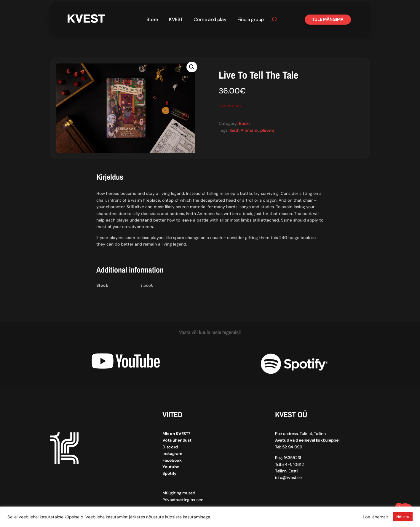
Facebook (172, 460)
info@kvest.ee (288, 477)
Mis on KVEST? (176, 434)
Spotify (169, 473)
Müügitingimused (179, 493)
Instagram (172, 453)
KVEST (176, 20)
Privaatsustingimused (183, 500)
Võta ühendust (177, 440)
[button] (192, 67)
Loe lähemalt (376, 517)
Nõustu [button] (403, 517)
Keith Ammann (244, 130)
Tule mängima (328, 19)
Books (245, 123)
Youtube (171, 467)
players (267, 130)
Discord (170, 447)
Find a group (251, 20)
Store (152, 20)
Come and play (210, 20)
